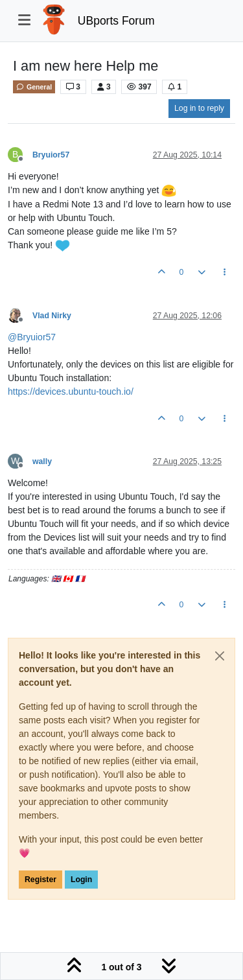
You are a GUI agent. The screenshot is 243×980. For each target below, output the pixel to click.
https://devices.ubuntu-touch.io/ (71, 391)
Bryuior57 (51, 155)
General (34, 87)
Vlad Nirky (52, 316)
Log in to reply (199, 108)
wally (42, 461)
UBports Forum (116, 21)
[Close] (220, 656)
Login (81, 880)
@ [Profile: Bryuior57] (32, 337)
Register (40, 880)
